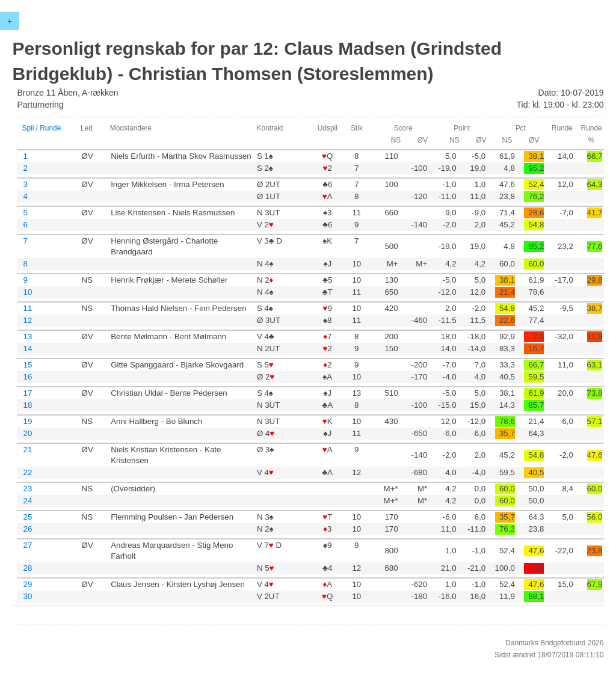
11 (27, 308)
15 (27, 365)
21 (27, 450)
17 (27, 393)
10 (27, 292)
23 (27, 489)
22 (27, 472)
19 (27, 421)
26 (27, 529)
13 (27, 336)
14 (27, 349)
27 (27, 545)
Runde (50, 128)
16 (27, 377)
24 (27, 501)
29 (27, 584)
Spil (28, 128)
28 (27, 568)
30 (27, 596)
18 (27, 405)
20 (27, 433)
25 (27, 517)
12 (27, 320)
